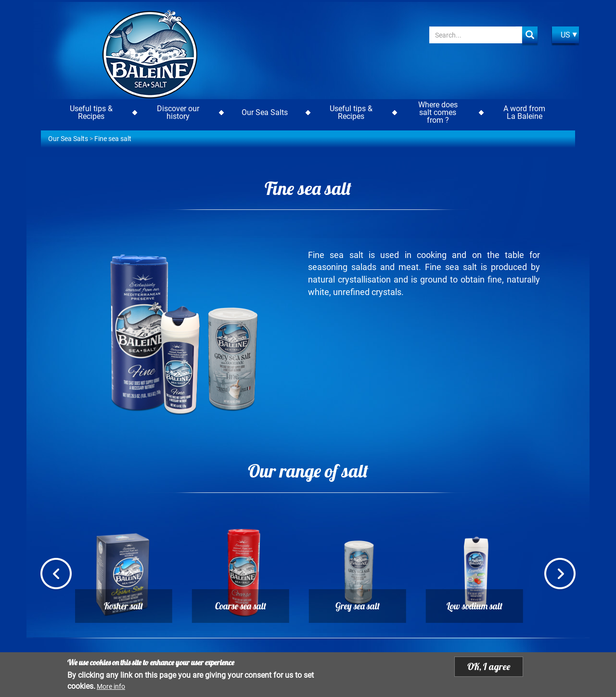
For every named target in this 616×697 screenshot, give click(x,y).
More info (111, 687)
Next (560, 575)
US (565, 35)
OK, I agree (489, 667)
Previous (56, 575)
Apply (530, 35)
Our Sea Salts (68, 139)
